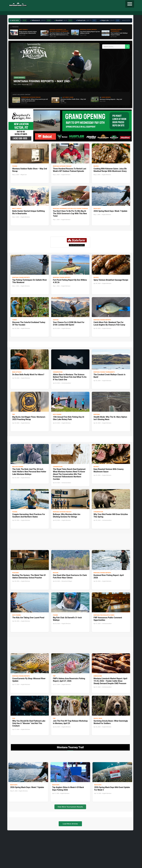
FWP (14, 414)
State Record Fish (108, 13)
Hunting (28, 13)
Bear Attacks (17, 372)
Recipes (85, 13)
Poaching (16, 573)
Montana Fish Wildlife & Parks (104, 615)
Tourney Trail (95, 13)
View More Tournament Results (70, 807)
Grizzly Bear (98, 718)
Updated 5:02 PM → (126, 20)
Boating (56, 573)
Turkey (15, 320)
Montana (97, 414)
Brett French (17, 209)
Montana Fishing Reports (21, 277)
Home (21, 13)
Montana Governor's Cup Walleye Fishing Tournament (68, 209)
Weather (76, 13)
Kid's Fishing (57, 414)
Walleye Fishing (18, 467)
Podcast (45, 13)
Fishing (37, 13)
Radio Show (55, 13)
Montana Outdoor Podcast (62, 166)
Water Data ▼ (66, 13)
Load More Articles (70, 824)
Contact (120, 13)
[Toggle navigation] (130, 4)
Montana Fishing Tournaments (104, 372)
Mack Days (97, 209)
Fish (14, 718)
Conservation (58, 372)
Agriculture (98, 676)
